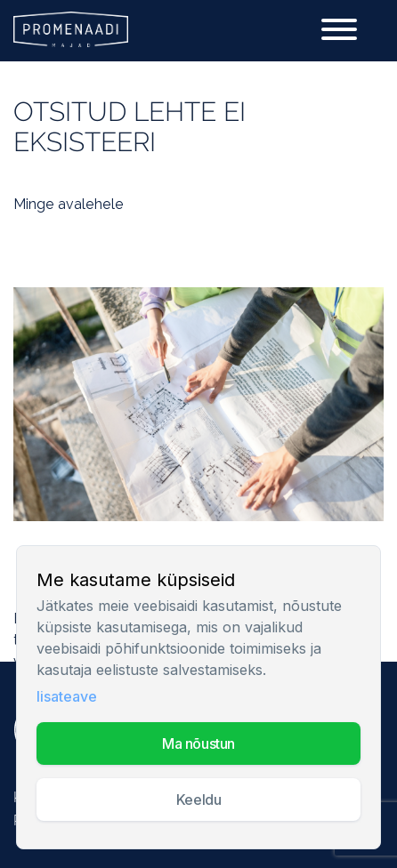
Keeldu (198, 800)
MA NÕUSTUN (198, 743)
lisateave (67, 696)
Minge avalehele (69, 204)
